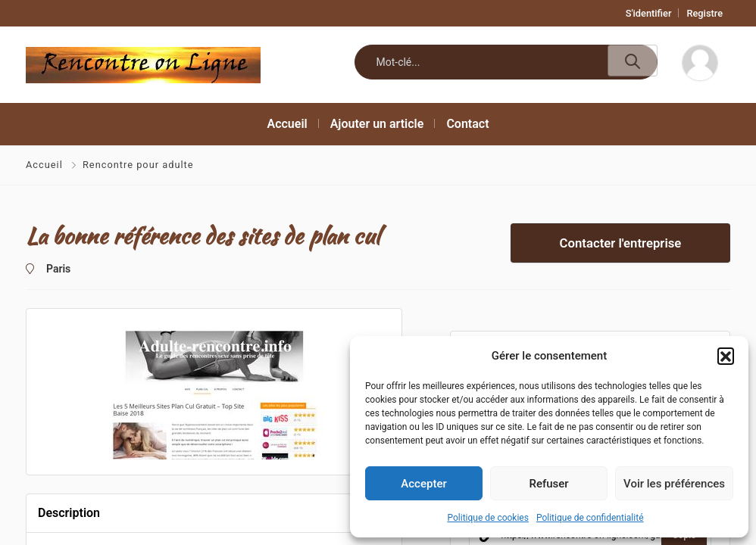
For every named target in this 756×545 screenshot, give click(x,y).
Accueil (46, 165)
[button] (726, 356)
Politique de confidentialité (590, 518)
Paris (58, 269)
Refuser (548, 484)
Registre (704, 13)
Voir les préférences (674, 484)
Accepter (423, 484)
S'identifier (649, 13)
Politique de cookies (488, 518)
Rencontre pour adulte (138, 165)
